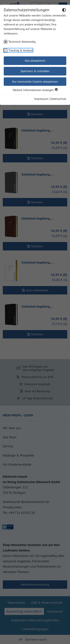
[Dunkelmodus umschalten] (64, 10)
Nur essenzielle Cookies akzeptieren (35, 81)
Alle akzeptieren (35, 61)
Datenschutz (58, 99)
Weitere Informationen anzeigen (35, 90)
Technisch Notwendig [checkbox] (22, 42)
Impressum (41, 99)
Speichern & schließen (35, 71)
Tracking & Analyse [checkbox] (21, 50)
